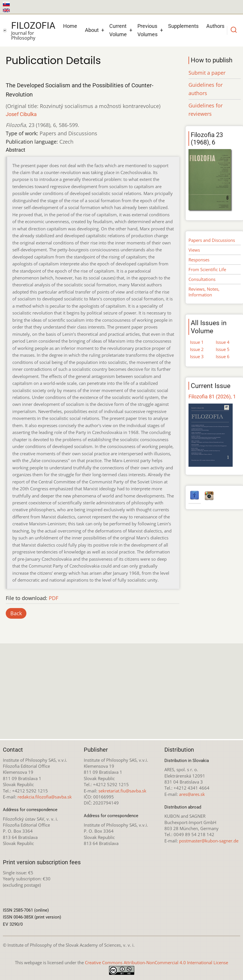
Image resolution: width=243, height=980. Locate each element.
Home (70, 26)
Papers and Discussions (212, 240)
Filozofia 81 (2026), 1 (212, 397)
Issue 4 (223, 342)
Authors (215, 26)
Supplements (183, 26)
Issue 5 (223, 349)
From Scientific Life (207, 269)
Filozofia (33, 26)
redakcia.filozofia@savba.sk (45, 797)
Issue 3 (197, 356)
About (92, 30)
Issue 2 (197, 349)
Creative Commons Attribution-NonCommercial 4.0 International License (157, 962)
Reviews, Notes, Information (204, 292)
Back (16, 613)
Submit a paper (207, 73)
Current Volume (118, 30)
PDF (54, 598)
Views (194, 250)
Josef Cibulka (21, 114)
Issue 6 (223, 356)
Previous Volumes (147, 30)
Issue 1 (197, 342)
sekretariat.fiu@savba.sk (122, 791)
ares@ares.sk (192, 794)
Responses (199, 260)
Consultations (202, 279)
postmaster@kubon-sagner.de (209, 841)
